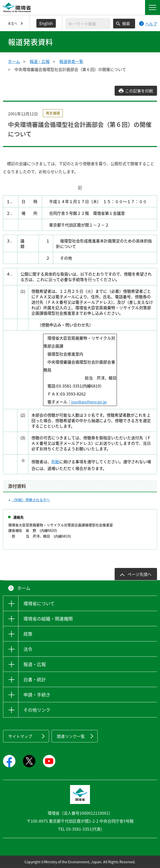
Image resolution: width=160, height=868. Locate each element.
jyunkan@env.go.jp (89, 402)
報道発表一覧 (71, 61)
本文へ (13, 23)
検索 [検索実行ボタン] (126, 23)
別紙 (55, 462)
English (46, 23)
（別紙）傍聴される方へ (31, 500)
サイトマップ (20, 736)
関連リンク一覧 (71, 736)
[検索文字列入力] (88, 24)
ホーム (14, 61)
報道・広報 (40, 61)
